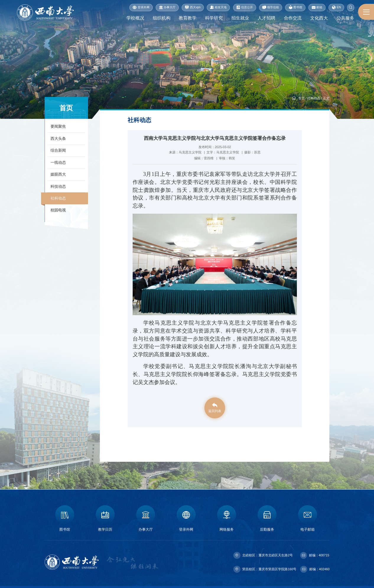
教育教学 (186, 18)
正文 (326, 98)
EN (336, 8)
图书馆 (295, 8)
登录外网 (141, 8)
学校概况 (132, 18)
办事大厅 (167, 8)
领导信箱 (271, 8)
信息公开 (245, 8)
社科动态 (314, 98)
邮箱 (317, 8)
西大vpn (193, 8)
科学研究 (212, 18)
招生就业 (239, 18)
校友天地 (218, 8)
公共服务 (345, 18)
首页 (302, 98)
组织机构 (159, 18)
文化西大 (319, 18)
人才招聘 (266, 18)
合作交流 (292, 18)
